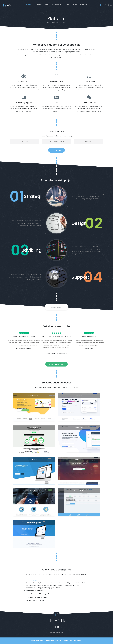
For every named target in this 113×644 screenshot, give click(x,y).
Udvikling (30, 5)
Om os (75, 5)
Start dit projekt (57, 307)
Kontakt (84, 5)
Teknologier (56, 5)
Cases (67, 5)
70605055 (105, 5)
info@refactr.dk (77, 641)
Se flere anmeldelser (57, 364)
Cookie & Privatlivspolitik (57, 632)
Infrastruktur (42, 5)
